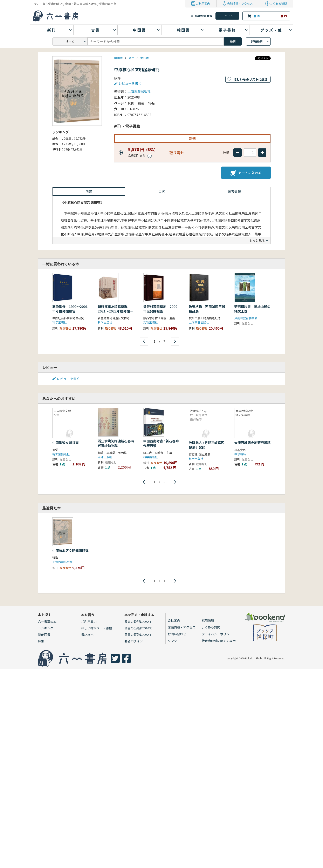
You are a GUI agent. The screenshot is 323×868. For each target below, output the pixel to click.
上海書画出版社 (199, 322)
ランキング (46, 628)
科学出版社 (60, 322)
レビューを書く (130, 83)
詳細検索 (257, 41)
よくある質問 (278, 4)
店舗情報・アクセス (240, 4)
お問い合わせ (177, 634)
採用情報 (208, 620)
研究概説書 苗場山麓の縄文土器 (252, 309)
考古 (131, 58)
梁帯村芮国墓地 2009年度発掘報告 (160, 309)
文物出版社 (151, 322)
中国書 (118, 58)
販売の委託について (138, 622)
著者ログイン (134, 641)
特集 (41, 641)
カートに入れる (246, 173)
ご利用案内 (203, 4)
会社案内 (174, 620)
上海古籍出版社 (139, 91)
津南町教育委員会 (246, 318)
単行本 (144, 58)
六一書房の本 (47, 622)
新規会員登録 (204, 16)
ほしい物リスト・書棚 (97, 628)
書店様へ (87, 635)
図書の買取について (138, 635)
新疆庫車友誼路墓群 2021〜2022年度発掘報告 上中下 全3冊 (116, 311)
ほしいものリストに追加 (251, 79)
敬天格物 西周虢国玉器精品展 (207, 309)
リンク (172, 641)
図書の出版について (138, 628)
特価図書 (44, 635)
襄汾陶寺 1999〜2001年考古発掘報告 (70, 309)
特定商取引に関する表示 (219, 641)
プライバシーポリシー (217, 634)
